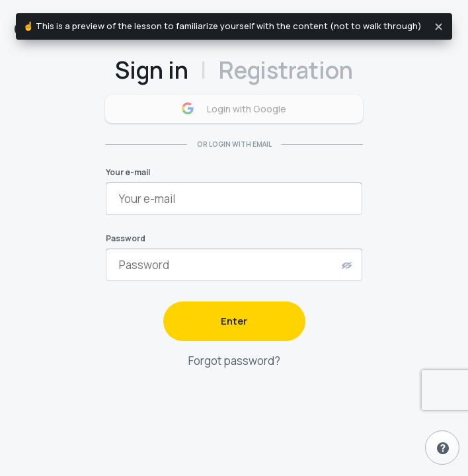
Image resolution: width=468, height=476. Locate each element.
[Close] (439, 26)
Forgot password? (234, 361)
